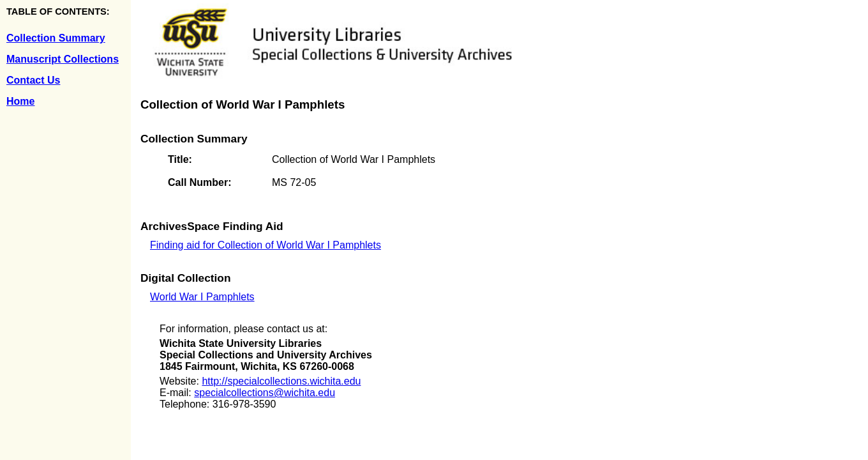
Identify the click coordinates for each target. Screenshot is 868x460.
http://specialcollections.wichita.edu (281, 381)
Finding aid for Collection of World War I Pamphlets (266, 245)
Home (20, 101)
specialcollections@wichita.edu (265, 393)
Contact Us (33, 80)
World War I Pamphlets (202, 297)
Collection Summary (56, 38)
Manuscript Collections (63, 59)
